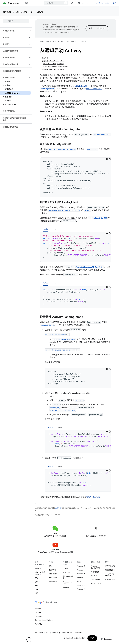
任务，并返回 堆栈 (94, 89)
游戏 (51, 566)
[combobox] (56, 3)
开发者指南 (95, 572)
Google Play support (110, 575)
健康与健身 (53, 574)
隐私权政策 (53, 581)
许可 (47, 633)
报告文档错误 (110, 570)
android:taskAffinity (56, 335)
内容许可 (58, 508)
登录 (115, 3)
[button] (14, 31)
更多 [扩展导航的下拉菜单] (27, 3)
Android (38, 568)
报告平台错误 (110, 566)
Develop (7, 12)
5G (50, 585)
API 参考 (94, 576)
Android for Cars (67, 583)
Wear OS (66, 572)
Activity (80, 400)
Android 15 (81, 574)
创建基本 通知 (81, 86)
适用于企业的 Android (40, 573)
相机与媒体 (53, 578)
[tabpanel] (76, 247)
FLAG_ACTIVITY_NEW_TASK (64, 339)
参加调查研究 (110, 579)
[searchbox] (16, 21)
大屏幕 (66, 568)
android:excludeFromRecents (59, 350)
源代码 (38, 582)
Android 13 (81, 581)
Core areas (21, 12)
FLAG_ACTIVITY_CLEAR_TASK (63, 410)
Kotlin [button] (45, 229)
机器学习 (52, 570)
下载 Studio (95, 579)
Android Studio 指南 (95, 567)
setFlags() (55, 407)
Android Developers (47, 42)
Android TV (67, 588)
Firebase (38, 616)
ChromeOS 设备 (68, 577)
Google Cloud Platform (44, 620)
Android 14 (81, 578)
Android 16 (81, 570)
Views (40, 12)
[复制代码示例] (110, 159)
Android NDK (96, 583)
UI (32, 12)
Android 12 (81, 585)
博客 (37, 590)
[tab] (45, 229)
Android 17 (81, 566)
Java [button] (56, 229)
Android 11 (81, 589)
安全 (37, 578)
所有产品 (38, 624)
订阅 (92, 638)
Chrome (38, 612)
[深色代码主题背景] (107, 159)
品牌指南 (55, 633)
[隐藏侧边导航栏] (29, 640)
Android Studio (103, 3)
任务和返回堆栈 (93, 497)
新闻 (37, 586)
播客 (37, 593)
